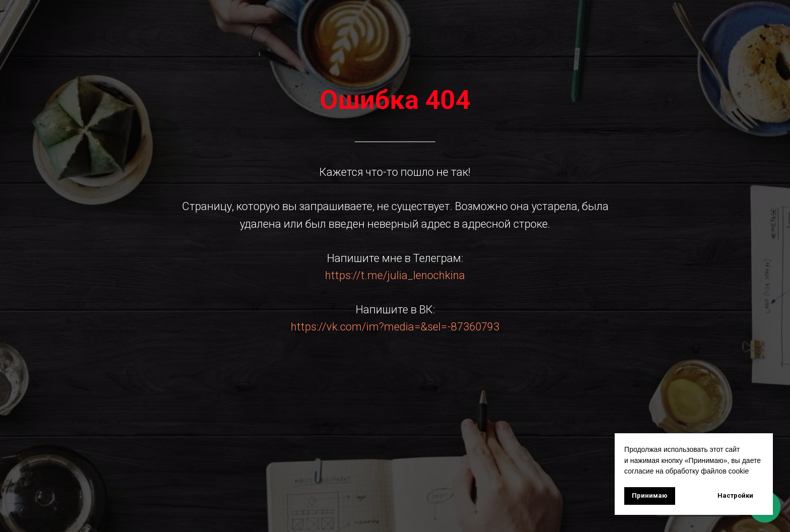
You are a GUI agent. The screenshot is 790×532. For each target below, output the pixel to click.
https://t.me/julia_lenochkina (395, 275)
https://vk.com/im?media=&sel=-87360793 (395, 327)
